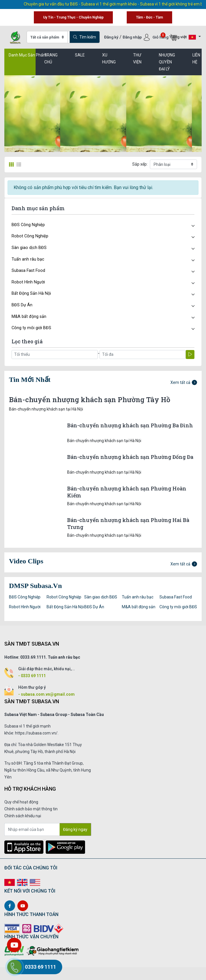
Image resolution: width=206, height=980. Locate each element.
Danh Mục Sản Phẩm (28, 55)
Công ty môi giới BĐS (31, 328)
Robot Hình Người (28, 282)
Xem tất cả (184, 382)
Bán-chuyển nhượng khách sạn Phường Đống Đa (130, 457)
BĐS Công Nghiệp (28, 225)
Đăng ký (111, 37)
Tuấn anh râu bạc (28, 259)
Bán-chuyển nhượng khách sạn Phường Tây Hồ (90, 400)
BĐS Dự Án (22, 305)
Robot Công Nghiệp (30, 236)
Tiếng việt (183, 37)
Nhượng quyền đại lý (167, 62)
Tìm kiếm (85, 37)
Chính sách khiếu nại (23, 816)
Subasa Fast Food (28, 271)
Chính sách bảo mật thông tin (31, 809)
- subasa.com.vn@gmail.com (46, 694)
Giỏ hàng (165, 37)
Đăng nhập (133, 37)
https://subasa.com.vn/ (36, 733)
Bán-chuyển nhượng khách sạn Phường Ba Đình (130, 425)
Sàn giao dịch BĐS (29, 248)
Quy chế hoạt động (21, 802)
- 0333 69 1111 (32, 676)
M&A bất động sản (29, 317)
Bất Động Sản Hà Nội (31, 293)
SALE (80, 55)
